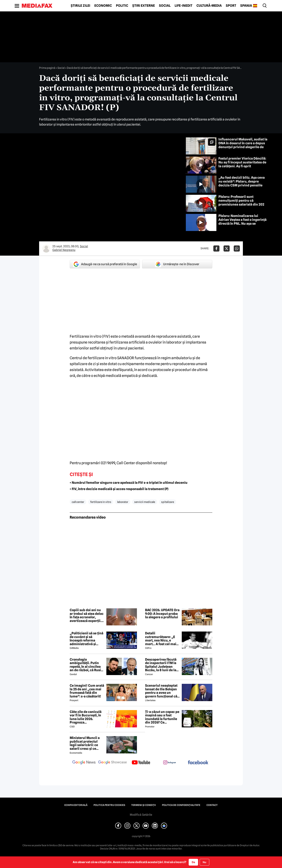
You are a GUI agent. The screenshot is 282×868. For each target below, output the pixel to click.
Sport (231, 6)
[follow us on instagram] (170, 763)
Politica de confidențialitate (181, 805)
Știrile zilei (80, 6)
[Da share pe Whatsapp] (237, 248)
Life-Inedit (183, 6)
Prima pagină (47, 68)
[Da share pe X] (227, 248)
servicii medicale (145, 502)
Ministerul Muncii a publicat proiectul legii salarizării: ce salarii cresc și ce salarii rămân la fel (85, 743)
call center (78, 502)
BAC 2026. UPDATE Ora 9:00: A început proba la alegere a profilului (162, 614)
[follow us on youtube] (141, 763)
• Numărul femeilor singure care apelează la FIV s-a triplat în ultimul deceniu (129, 483)
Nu (204, 862)
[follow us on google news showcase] (112, 763)
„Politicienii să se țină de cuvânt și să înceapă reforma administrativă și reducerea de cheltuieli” (86, 639)
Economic (103, 6)
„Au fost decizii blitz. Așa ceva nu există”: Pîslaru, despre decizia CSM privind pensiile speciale (242, 183)
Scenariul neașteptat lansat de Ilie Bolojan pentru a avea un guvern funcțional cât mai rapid (162, 691)
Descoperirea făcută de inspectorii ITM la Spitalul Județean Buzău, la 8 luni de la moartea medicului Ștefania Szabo (161, 665)
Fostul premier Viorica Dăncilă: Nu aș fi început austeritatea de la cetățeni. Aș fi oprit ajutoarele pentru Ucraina (242, 164)
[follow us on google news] (84, 763)
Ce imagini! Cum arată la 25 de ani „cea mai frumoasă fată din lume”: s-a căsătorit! (87, 691)
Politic (122, 6)
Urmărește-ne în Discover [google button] (177, 264)
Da (193, 862)
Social (165, 6)
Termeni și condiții (144, 805)
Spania (246, 6)
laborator (123, 502)
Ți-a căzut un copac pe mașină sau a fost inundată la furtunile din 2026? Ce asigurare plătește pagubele (162, 717)
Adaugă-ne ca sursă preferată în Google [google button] (105, 264)
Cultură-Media (209, 6)
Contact (212, 805)
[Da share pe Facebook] (216, 248)
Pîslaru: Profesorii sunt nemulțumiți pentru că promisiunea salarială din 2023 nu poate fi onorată (242, 203)
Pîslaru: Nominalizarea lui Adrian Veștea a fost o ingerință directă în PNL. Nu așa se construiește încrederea (242, 222)
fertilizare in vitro (101, 502)
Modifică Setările (141, 815)
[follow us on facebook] (198, 763)
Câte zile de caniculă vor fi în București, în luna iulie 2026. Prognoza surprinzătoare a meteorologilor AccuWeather (86, 717)
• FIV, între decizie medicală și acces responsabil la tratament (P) (119, 489)
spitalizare (168, 502)
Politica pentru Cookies (109, 805)
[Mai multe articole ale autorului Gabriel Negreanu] (46, 248)
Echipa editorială (76, 805)
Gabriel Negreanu (64, 250)
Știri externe (144, 6)
